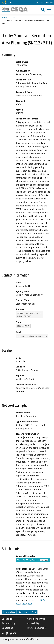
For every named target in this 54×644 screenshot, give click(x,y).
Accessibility (33, 623)
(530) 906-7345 (23, 326)
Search (13, 17)
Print (34, 612)
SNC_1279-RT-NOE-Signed (33, 560)
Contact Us (39, 2)
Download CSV (9, 612)
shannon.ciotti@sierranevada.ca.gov (32, 336)
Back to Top (8, 619)
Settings (49, 2)
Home (4, 17)
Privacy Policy (9, 623)
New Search (23, 612)
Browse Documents (37, 628)
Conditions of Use (36, 619)
